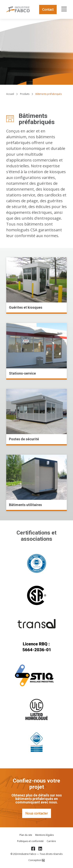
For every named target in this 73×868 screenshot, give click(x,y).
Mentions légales (44, 835)
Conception (36, 860)
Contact (48, 10)
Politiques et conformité (30, 841)
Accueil (10, 94)
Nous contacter (37, 813)
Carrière (51, 841)
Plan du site (26, 835)
